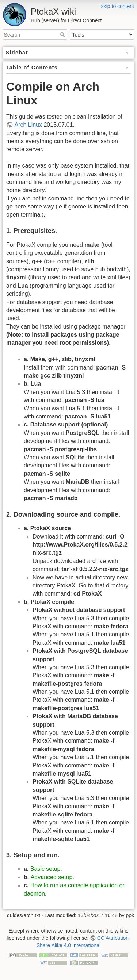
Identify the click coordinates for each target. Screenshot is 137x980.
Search (63, 35)
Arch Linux (28, 125)
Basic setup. (46, 869)
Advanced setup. (52, 877)
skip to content (118, 6)
